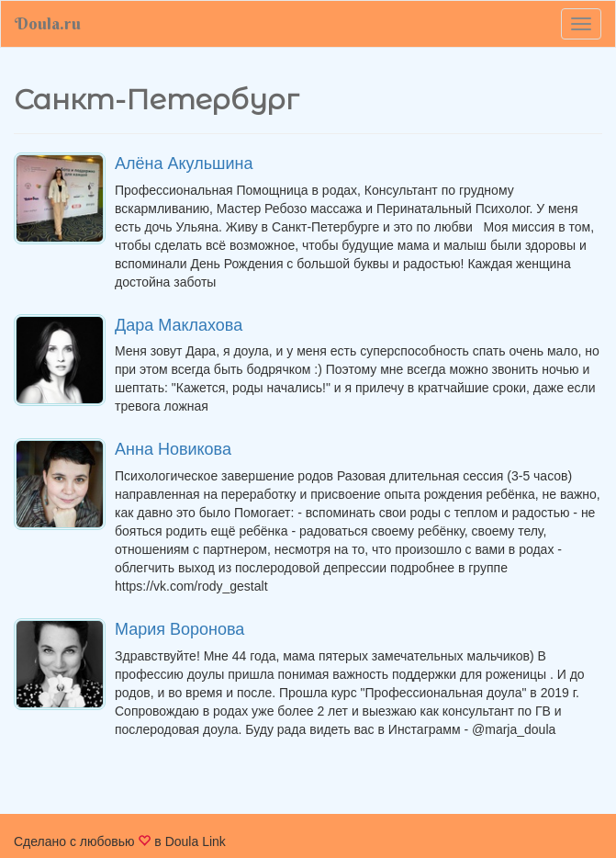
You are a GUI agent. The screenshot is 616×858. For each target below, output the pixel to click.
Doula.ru (48, 23)
